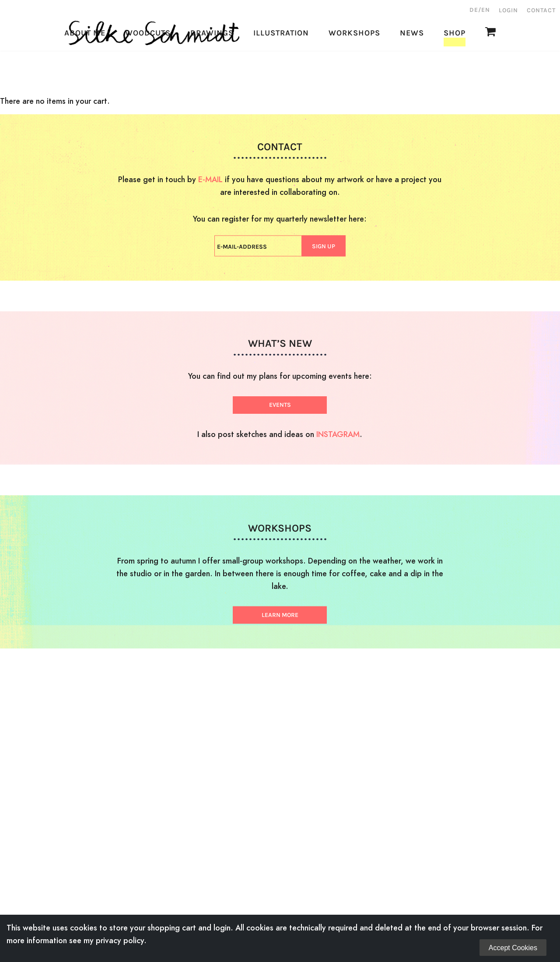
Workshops (354, 77)
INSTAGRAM (338, 434)
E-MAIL (210, 179)
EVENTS (280, 405)
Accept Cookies (513, 948)
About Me (85, 77)
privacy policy (120, 940)
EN (486, 10)
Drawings (212, 77)
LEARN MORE (280, 615)
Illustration (281, 77)
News (412, 77)
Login (508, 10)
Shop (455, 77)
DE (474, 10)
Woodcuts (148, 77)
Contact (541, 10)
